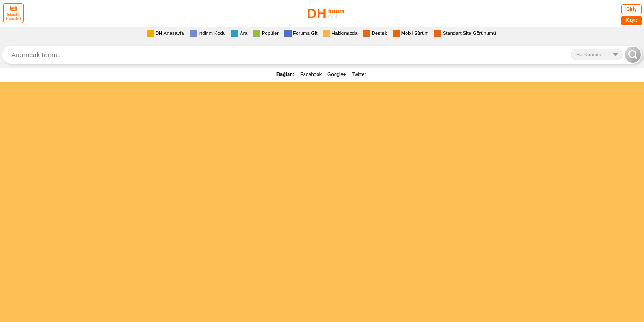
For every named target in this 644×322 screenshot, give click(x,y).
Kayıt (631, 20)
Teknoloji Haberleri (13, 13)
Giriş (632, 9)
